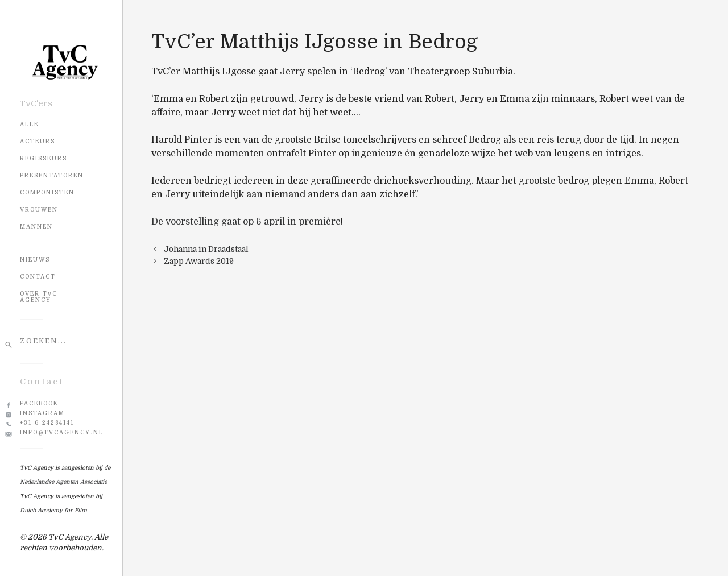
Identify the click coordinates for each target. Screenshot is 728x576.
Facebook (39, 403)
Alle (29, 124)
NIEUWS (35, 260)
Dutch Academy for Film (53, 510)
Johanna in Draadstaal (206, 249)
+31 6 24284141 (47, 423)
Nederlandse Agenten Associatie (63, 482)
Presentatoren (52, 175)
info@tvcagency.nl (62, 432)
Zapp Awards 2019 (199, 261)
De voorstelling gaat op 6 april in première (246, 222)
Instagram (42, 413)
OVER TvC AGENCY (39, 297)
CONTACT (38, 277)
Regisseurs (44, 158)
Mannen (36, 227)
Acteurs (38, 141)
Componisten (47, 192)
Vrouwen (39, 210)
